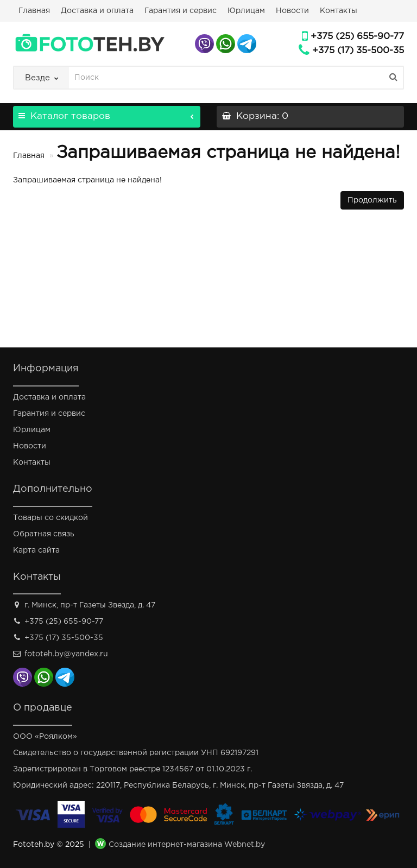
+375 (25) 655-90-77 (357, 37)
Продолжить (372, 200)
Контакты (339, 11)
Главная (34, 11)
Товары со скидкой (50, 518)
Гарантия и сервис (181, 11)
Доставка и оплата (97, 11)
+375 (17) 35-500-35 (358, 51)
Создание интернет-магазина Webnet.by (187, 845)
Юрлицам (246, 11)
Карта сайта (36, 550)
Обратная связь (44, 534)
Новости (292, 11)
